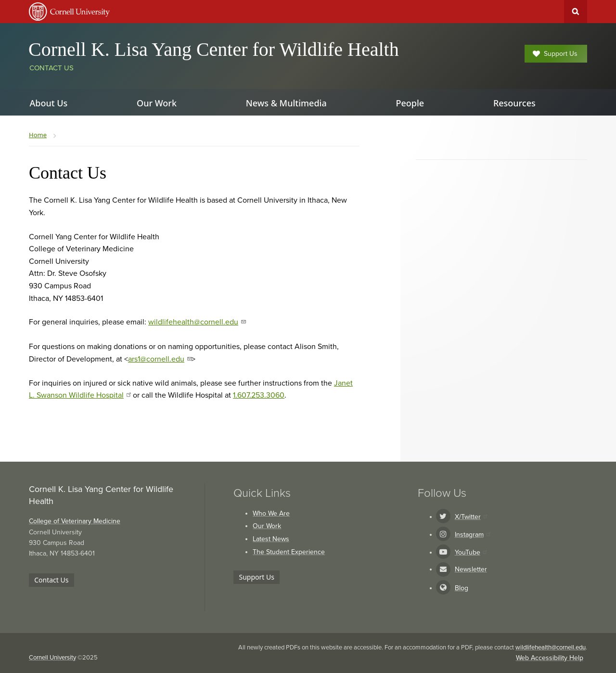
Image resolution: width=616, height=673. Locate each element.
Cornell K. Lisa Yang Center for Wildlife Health (214, 49)
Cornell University (52, 658)
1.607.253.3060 (259, 395)
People (410, 103)
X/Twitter (471, 517)
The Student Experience (289, 552)
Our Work (267, 526)
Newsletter (471, 569)
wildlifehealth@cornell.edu (197, 322)
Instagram (472, 535)
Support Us (555, 54)
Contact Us (51, 68)
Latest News (271, 539)
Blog (462, 588)
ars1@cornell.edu (160, 359)
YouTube (471, 552)
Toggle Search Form (576, 12)
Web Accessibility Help (550, 658)
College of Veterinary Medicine (75, 521)
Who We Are (271, 513)
